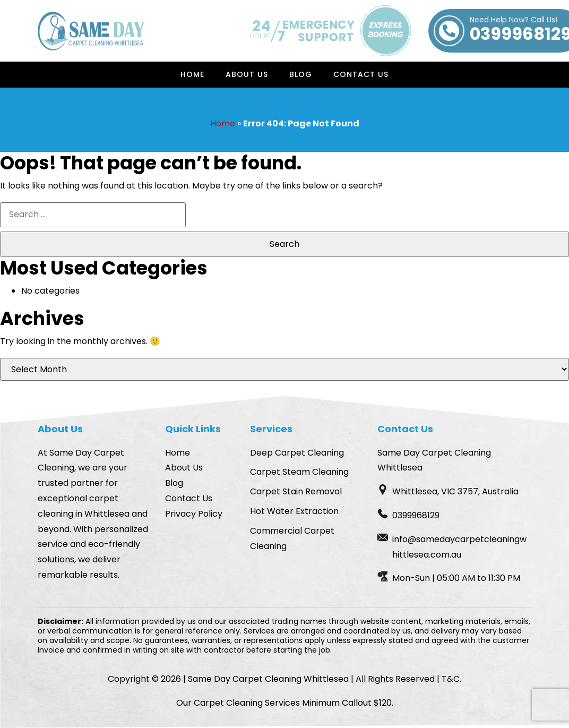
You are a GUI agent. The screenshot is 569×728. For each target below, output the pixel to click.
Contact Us (361, 74)
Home (192, 74)
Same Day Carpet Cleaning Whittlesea (268, 679)
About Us (247, 74)
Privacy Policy (194, 514)
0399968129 (416, 515)
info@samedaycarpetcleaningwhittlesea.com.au (459, 547)
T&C (451, 679)
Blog (301, 74)
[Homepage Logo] (91, 31)
